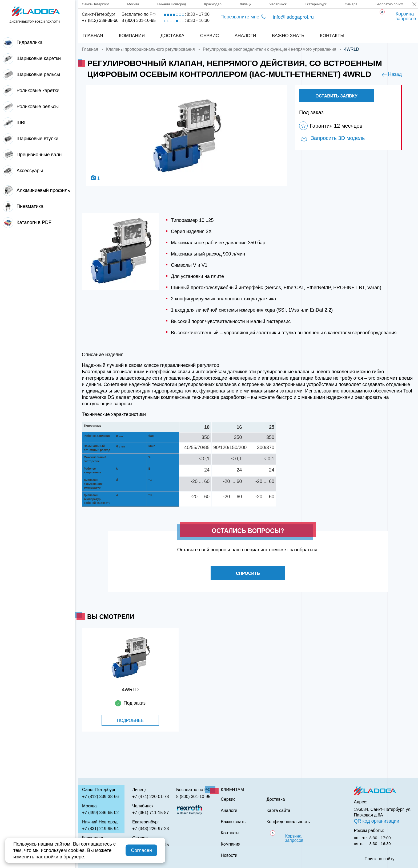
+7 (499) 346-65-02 (100, 813)
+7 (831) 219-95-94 (100, 829)
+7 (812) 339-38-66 (100, 20)
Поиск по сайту (380, 859)
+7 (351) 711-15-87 (150, 813)
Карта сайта (278, 811)
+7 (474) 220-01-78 (150, 797)
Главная (93, 36)
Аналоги (245, 36)
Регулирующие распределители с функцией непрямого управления (270, 49)
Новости (229, 855)
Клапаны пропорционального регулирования (150, 49)
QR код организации (377, 821)
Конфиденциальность (288, 822)
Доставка (172, 36)
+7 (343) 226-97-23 (150, 829)
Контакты (332, 36)
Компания (132, 36)
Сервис (209, 36)
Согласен (141, 850)
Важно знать (288, 36)
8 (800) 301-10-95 (139, 20)
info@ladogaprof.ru (293, 17)
